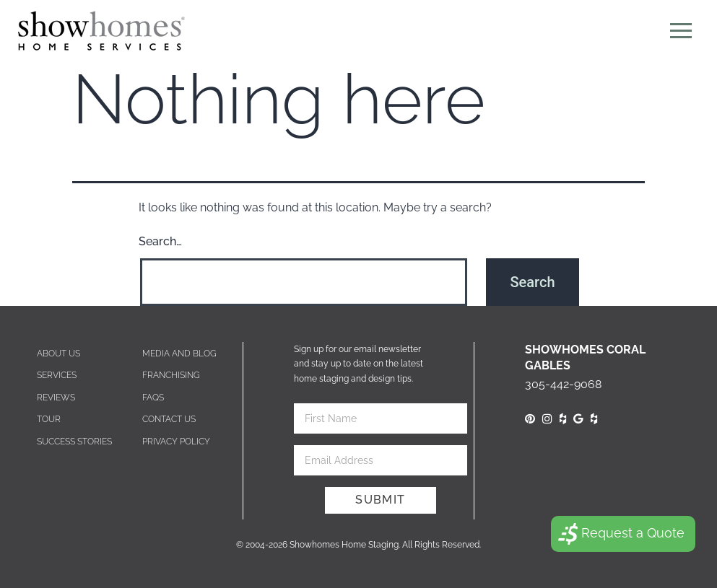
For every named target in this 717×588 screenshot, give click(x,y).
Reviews (56, 398)
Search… (160, 241)
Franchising (171, 375)
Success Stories (74, 442)
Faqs (153, 398)
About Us (58, 354)
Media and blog (179, 354)
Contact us (169, 419)
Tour (49, 419)
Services (57, 375)
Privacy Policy (176, 442)
